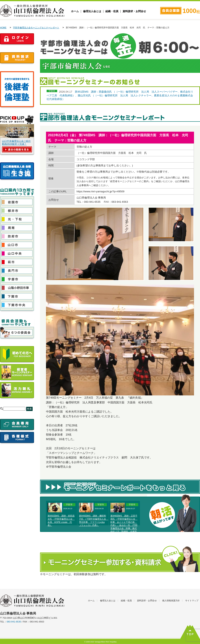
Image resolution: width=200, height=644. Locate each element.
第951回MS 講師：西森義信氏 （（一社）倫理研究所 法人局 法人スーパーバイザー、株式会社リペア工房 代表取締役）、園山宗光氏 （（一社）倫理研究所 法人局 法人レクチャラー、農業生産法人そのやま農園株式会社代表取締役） (120, 95)
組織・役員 (112, 11)
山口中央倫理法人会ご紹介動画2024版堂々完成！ (16, 143)
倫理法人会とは (92, 11)
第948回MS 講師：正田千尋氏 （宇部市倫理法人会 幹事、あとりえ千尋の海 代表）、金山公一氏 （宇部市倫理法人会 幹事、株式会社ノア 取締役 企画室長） (124, 525)
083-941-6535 (14, 622)
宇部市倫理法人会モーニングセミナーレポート (36, 28)
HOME (3, 28)
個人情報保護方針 (171, 601)
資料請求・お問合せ (134, 11)
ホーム (75, 11)
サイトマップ (192, 601)
